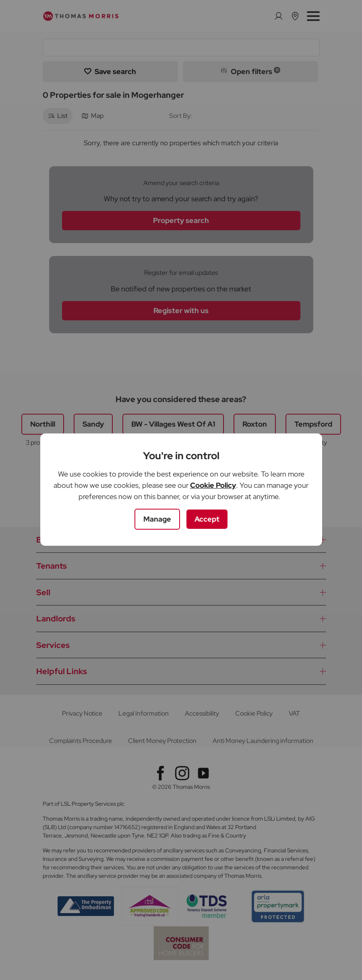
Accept (207, 519)
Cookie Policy (213, 485)
